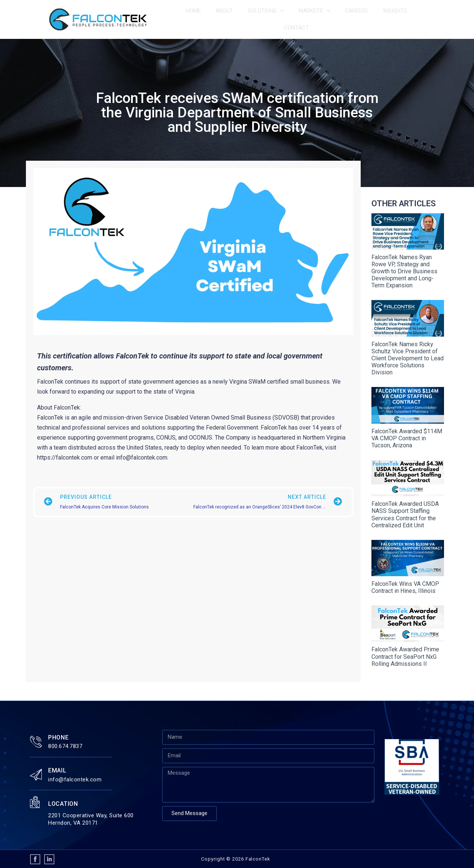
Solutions (266, 11)
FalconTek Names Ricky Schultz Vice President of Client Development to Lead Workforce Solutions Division (408, 358)
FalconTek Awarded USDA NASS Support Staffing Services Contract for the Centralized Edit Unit (405, 515)
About (224, 11)
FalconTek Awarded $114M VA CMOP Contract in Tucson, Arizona (407, 438)
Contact (296, 28)
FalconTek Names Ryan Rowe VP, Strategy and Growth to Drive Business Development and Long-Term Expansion (404, 271)
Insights (395, 11)
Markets (314, 11)
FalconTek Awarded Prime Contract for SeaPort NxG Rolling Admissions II (405, 656)
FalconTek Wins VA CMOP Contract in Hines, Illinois (405, 587)
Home (193, 11)
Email (57, 770)
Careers (356, 11)
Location (63, 804)
